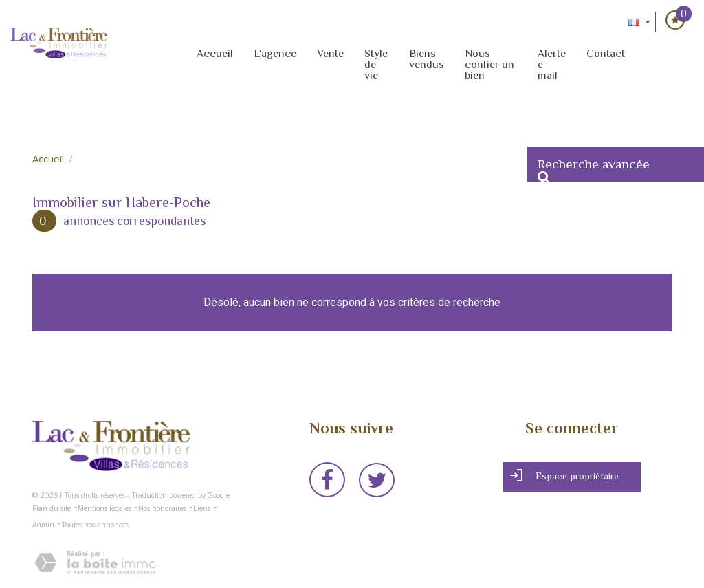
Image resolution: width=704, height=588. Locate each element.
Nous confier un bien (489, 65)
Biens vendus (427, 59)
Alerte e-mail (552, 65)
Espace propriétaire (564, 476)
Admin (43, 525)
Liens (202, 509)
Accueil (215, 54)
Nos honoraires (162, 509)
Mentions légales (104, 509)
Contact (606, 54)
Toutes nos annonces (95, 525)
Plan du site (52, 509)
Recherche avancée (594, 169)
